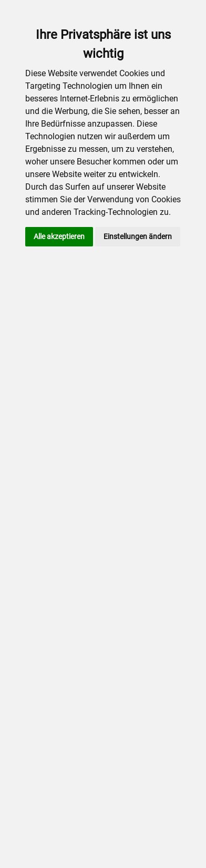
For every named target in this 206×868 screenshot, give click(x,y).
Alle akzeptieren (59, 236)
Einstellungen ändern (138, 236)
